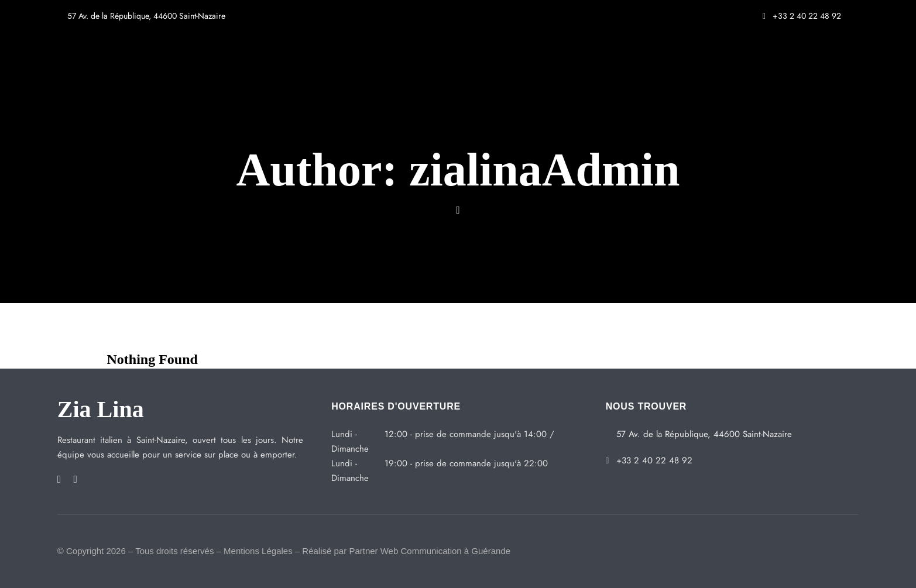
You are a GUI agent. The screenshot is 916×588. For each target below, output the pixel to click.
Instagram (75, 479)
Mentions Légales (258, 551)
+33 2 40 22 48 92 (802, 16)
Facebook (59, 479)
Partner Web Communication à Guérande (430, 551)
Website (458, 210)
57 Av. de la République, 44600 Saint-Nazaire (141, 16)
